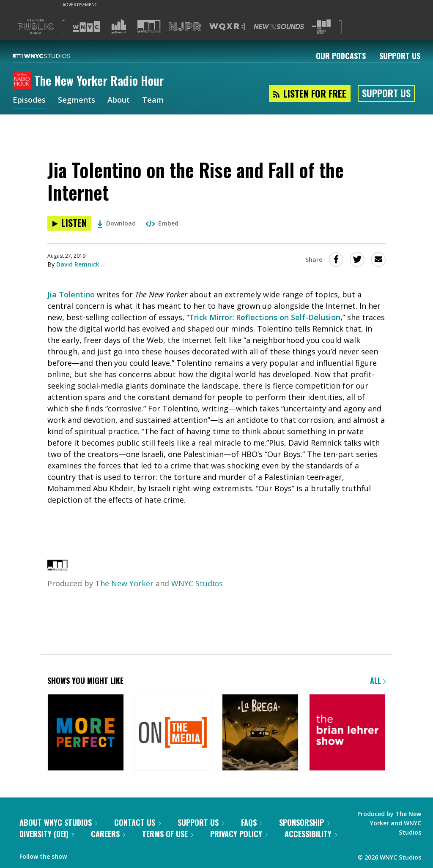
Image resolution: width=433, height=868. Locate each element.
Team (153, 101)
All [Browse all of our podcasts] (378, 680)
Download (116, 223)
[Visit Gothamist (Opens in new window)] (119, 27)
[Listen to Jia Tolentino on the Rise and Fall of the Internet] (69, 223)
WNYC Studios (197, 583)
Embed (162, 223)
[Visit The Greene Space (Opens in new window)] (321, 27)
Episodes (29, 101)
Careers (108, 834)
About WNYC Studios (58, 822)
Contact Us (137, 822)
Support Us (400, 56)
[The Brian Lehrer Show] (347, 733)
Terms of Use (168, 834)
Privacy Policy (239, 834)
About (119, 101)
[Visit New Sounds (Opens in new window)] (279, 27)
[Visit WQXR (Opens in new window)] (227, 27)
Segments (77, 101)
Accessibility (311, 834)
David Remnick (78, 264)
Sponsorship (304, 822)
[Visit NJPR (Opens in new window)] (185, 27)
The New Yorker (124, 583)
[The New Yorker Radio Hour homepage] (23, 81)
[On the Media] (173, 733)
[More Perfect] (86, 733)
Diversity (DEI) (47, 834)
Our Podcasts (341, 56)
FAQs (252, 822)
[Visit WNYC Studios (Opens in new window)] (149, 26)
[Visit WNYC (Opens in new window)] (86, 27)
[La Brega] (260, 733)
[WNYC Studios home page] (52, 56)
